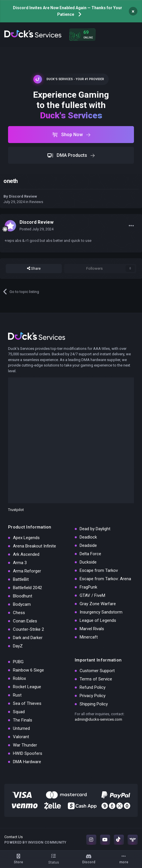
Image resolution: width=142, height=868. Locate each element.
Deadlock (88, 537)
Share (34, 269)
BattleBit (21, 579)
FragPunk (88, 587)
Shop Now (71, 135)
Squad (19, 712)
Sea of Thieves (27, 703)
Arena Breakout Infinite (34, 546)
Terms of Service (96, 679)
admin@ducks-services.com (98, 719)
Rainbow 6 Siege (28, 670)
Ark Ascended (26, 554)
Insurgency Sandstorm (101, 612)
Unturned (21, 728)
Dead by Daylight (95, 529)
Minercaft (89, 637)
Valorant (21, 737)
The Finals (23, 720)
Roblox (19, 678)
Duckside (88, 562)
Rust (17, 695)
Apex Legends (26, 538)
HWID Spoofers (28, 753)
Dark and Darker (28, 638)
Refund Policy (93, 687)
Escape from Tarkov (99, 570)
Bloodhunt (23, 596)
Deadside (88, 545)
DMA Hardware (27, 762)
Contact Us (14, 837)
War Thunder (25, 745)
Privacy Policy (93, 696)
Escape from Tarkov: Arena (105, 579)
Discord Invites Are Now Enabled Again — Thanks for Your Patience (68, 11)
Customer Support (97, 671)
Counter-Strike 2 (28, 629)
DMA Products (71, 155)
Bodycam (22, 604)
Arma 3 (20, 563)
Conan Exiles (25, 621)
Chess (19, 613)
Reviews (36, 202)
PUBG (18, 662)
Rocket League (27, 687)
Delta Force (90, 554)
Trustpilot (16, 510)
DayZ (18, 646)
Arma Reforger (27, 571)
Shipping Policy (94, 704)
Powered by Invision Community (35, 842)
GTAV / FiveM (92, 595)
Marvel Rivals (92, 629)
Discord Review (23, 196)
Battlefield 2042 (27, 588)
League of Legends (98, 620)
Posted (37, 229)
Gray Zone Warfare (98, 604)
